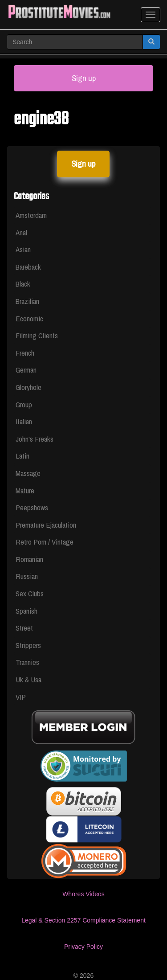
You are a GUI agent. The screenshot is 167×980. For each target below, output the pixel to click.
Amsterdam (31, 215)
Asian (23, 249)
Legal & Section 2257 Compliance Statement (83, 920)
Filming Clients (37, 335)
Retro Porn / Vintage (45, 542)
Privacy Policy (83, 947)
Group (24, 404)
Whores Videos (83, 894)
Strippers (28, 645)
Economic (29, 318)
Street (24, 628)
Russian (27, 576)
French (25, 353)
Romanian (29, 559)
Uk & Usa (29, 679)
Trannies (27, 662)
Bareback (28, 267)
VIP (21, 697)
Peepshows (32, 507)
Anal (21, 232)
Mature (25, 490)
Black (23, 284)
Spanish (26, 611)
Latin (22, 456)
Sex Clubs (30, 593)
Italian (24, 421)
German (26, 370)
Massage (28, 473)
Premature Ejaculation (46, 525)
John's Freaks (35, 439)
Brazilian (27, 301)
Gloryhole (29, 387)
